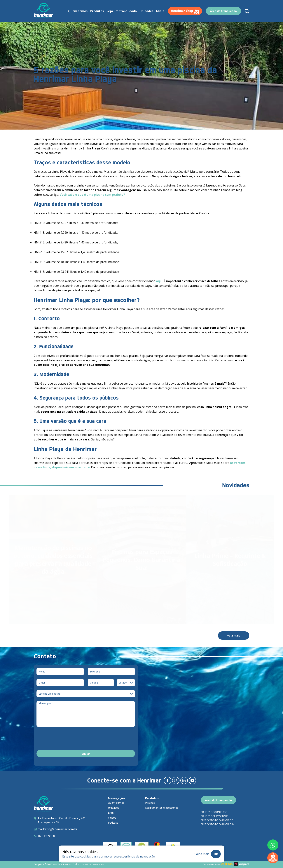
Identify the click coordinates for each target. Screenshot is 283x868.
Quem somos (78, 11)
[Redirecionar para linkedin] (184, 780)
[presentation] (64, 739)
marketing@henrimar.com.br (57, 829)
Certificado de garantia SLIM (218, 824)
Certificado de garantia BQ (217, 820)
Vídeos (112, 818)
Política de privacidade (214, 816)
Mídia (160, 11)
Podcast (113, 823)
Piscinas (150, 803)
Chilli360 (227, 864)
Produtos (97, 11)
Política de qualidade (214, 812)
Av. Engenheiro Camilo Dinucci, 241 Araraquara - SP (62, 820)
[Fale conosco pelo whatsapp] (273, 845)
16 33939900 (46, 836)
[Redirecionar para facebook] (167, 780)
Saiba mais (202, 854)
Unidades (146, 11)
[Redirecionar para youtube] (192, 780)
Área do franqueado (223, 11)
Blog (111, 813)
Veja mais (234, 636)
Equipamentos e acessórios (162, 808)
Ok (216, 854)
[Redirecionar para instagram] (176, 780)
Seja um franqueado (122, 11)
